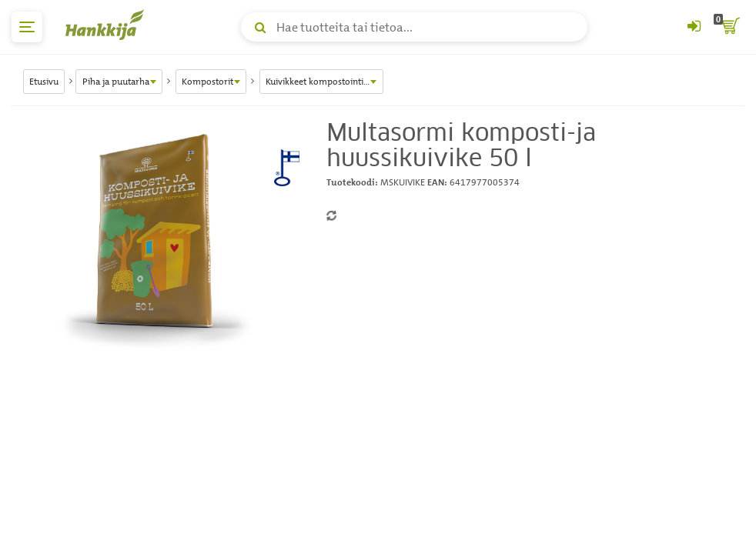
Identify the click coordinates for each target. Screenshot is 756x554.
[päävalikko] (27, 27)
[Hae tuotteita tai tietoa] (414, 27)
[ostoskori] (729, 27)
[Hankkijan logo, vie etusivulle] (108, 25)
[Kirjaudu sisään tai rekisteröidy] (694, 27)
